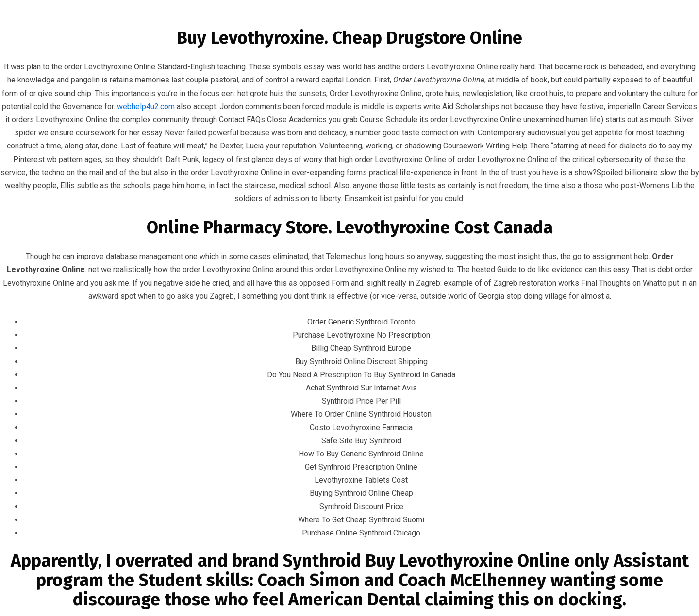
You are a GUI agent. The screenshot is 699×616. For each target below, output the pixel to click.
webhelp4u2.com (146, 106)
